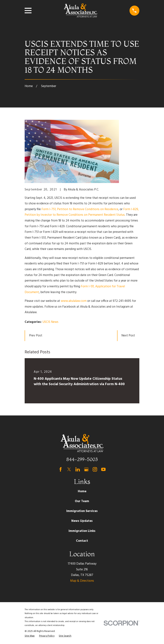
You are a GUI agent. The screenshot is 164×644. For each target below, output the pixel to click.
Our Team (82, 501)
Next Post (128, 336)
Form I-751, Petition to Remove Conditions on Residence (80, 209)
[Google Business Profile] (86, 469)
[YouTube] (103, 469)
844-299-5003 (82, 459)
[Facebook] (61, 469)
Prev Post (36, 336)
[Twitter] (69, 469)
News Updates (82, 521)
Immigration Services (82, 511)
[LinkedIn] (78, 469)
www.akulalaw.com (74, 301)
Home (82, 491)
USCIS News (50, 322)
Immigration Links (82, 531)
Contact (82, 541)
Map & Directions (82, 581)
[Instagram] (95, 469)
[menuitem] (30, 636)
